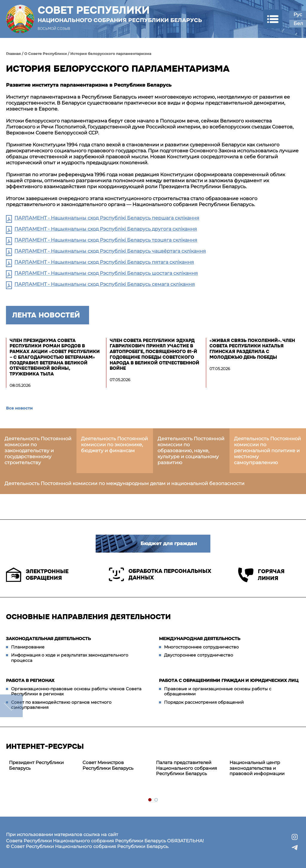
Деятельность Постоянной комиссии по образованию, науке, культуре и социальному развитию (191, 451)
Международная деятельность (200, 639)
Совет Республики (120, 14)
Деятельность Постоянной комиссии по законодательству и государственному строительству (38, 451)
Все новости (19, 408)
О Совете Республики (46, 54)
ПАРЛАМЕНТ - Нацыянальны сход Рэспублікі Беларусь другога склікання (106, 229)
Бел (298, 23)
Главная (13, 54)
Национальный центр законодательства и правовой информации (257, 768)
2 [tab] (156, 800)
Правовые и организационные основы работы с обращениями (218, 691)
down (11, 706)
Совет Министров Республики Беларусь (108, 765)
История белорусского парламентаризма (111, 54)
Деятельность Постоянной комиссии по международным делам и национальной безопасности (124, 483)
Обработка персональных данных (160, 574)
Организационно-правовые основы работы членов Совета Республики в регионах (76, 691)
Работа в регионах (30, 680)
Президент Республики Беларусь (36, 765)
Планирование (28, 647)
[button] (273, 19)
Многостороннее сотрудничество (201, 647)
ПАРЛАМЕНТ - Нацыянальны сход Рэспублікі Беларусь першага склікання (107, 218)
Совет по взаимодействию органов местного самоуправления (61, 705)
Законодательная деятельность (48, 639)
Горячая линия (261, 575)
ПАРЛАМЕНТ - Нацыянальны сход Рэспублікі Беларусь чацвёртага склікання (110, 251)
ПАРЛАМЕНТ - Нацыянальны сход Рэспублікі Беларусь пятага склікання (104, 262)
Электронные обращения (37, 575)
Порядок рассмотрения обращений (204, 702)
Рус (298, 14)
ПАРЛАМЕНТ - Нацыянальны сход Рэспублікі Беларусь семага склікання (105, 284)
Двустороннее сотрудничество (199, 655)
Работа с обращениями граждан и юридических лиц (229, 680)
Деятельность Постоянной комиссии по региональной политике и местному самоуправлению (267, 451)
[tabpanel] (43, 766)
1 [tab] (150, 800)
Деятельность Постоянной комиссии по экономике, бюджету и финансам (114, 445)
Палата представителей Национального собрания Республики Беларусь (186, 768)
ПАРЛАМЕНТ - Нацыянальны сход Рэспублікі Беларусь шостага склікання (106, 273)
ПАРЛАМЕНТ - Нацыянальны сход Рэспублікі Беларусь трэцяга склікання (106, 240)
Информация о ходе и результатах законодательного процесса (70, 658)
